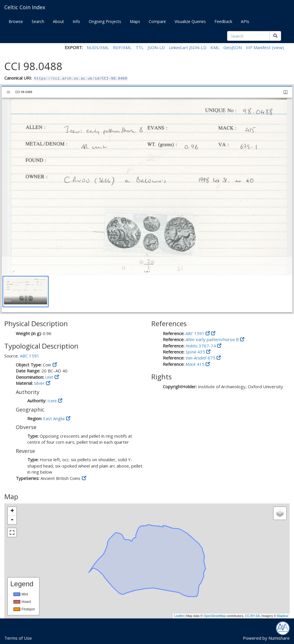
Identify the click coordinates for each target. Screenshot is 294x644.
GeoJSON (233, 47)
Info (76, 21)
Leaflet (179, 616)
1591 (196, 333)
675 (201, 358)
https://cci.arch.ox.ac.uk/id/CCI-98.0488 (81, 79)
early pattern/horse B (213, 339)
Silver (39, 383)
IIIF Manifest (258, 47)
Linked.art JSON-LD (188, 47)
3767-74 (201, 346)
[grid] (147, 294)
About (58, 21)
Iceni (52, 401)
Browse (16, 21)
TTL (140, 47)
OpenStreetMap (215, 616)
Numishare (279, 638)
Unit (49, 377)
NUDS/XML (98, 47)
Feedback (223, 21)
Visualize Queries (190, 21)
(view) (278, 47)
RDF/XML (122, 47)
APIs (245, 21)
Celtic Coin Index (25, 7)
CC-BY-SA (252, 616)
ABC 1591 (30, 356)
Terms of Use (18, 638)
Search (38, 21)
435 (196, 352)
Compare (157, 21)
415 (196, 364)
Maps (135, 21)
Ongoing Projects (105, 21)
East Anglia (54, 418)
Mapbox (283, 616)
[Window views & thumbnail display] (286, 92)
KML (215, 47)
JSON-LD (156, 47)
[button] (26, 292)
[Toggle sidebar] (8, 92)
